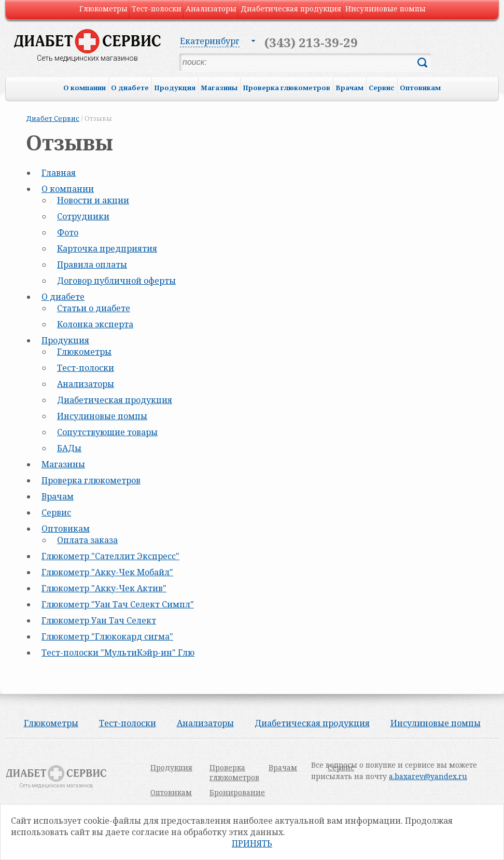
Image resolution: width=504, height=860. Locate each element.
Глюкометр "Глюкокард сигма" (107, 636)
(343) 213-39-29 (311, 42)
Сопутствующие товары (107, 432)
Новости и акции (93, 200)
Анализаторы (211, 9)
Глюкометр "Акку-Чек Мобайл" (107, 572)
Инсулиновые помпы (386, 9)
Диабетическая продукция (291, 9)
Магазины (219, 88)
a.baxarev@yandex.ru (428, 776)
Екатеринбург (210, 41)
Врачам (349, 88)
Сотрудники (83, 216)
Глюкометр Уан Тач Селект (99, 620)
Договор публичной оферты (116, 281)
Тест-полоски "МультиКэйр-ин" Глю (118, 653)
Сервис (382, 88)
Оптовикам (420, 88)
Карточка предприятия (107, 248)
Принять (252, 843)
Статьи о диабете (94, 308)
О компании (85, 88)
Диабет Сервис (53, 118)
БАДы (69, 448)
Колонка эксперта (95, 324)
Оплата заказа (87, 540)
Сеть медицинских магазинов (87, 58)
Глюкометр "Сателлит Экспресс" (110, 556)
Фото (68, 232)
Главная (59, 173)
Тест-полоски (157, 9)
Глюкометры (103, 9)
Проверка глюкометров (286, 88)
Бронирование (237, 792)
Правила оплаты (92, 265)
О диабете (130, 88)
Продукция (175, 88)
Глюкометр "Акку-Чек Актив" (104, 588)
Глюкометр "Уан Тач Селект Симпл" (118, 604)
